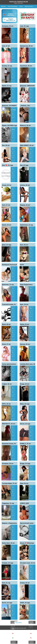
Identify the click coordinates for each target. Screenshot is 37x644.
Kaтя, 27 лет (6, 205)
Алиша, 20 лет (25, 583)
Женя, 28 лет (6, 324)
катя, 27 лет (6, 46)
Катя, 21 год (6, 583)
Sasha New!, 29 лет (8, 543)
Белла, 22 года (7, 603)
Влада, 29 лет (25, 384)
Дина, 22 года (7, 245)
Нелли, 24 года (25, 424)
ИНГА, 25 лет (6, 404)
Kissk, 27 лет (6, 344)
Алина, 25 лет (7, 185)
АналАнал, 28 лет (26, 66)
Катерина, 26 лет (8, 464)
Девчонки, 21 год (8, 285)
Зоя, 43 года (24, 165)
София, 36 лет (7, 384)
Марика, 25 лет (25, 205)
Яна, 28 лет (6, 145)
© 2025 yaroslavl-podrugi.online (18, 628)
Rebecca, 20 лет (25, 125)
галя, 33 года (24, 26)
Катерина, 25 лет (8, 26)
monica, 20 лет (25, 185)
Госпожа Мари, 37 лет (9, 483)
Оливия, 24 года (8, 563)
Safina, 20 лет (25, 324)
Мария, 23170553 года (9, 125)
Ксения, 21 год (7, 66)
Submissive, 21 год (26, 225)
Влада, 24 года (25, 464)
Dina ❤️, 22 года (7, 165)
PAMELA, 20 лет (25, 444)
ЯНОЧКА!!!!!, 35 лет (9, 424)
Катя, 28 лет (24, 245)
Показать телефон (13, 642)
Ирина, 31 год (7, 86)
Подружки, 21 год (8, 503)
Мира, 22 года (25, 404)
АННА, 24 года (25, 603)
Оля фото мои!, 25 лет (28, 563)
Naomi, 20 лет (7, 225)
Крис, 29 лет (24, 304)
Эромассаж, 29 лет (26, 46)
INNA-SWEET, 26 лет (27, 145)
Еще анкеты (18, 623)
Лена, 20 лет (24, 483)
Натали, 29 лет (25, 344)
